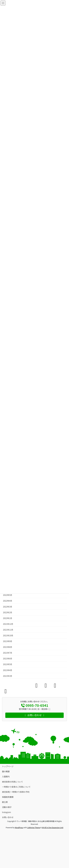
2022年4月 (8, 601)
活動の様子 (7, 807)
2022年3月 (8, 607)
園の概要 (6, 771)
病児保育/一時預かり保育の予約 (16, 792)
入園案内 (6, 776)
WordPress (19, 827)
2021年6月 (8, 659)
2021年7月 (8, 653)
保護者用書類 (8, 797)
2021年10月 (8, 635)
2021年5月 (8, 664)
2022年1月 (8, 618)
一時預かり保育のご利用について (16, 787)
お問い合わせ (8, 817)
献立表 (5, 802)
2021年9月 (8, 641)
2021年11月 (8, 630)
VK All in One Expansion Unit (53, 827)
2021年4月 (8, 670)
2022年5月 (8, 595)
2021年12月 (8, 624)
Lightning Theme (34, 827)
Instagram (6, 812)
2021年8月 (8, 647)
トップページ (8, 766)
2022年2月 (8, 612)
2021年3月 (8, 676)
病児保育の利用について (13, 782)
